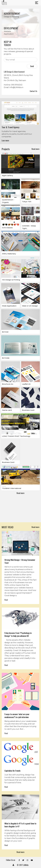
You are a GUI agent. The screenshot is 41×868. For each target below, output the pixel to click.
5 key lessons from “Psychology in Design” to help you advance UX (18, 634)
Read (6, 600)
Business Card (28, 410)
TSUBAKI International (12, 488)
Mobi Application (9, 306)
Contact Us (33, 91)
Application (9, 34)
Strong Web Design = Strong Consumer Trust (20, 561)
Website (7, 31)
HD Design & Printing (11, 280)
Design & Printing (11, 17)
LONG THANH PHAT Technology (16, 436)
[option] (20, 123)
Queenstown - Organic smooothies (8, 202)
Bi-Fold (5, 332)
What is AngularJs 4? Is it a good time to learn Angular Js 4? (20, 825)
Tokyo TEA (27, 202)
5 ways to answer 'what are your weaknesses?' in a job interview (17, 716)
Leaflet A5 (26, 384)
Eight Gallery (7, 175)
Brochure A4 (8, 384)
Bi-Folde (6, 358)
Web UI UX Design (30, 306)
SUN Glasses (7, 228)
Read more (35, 149)
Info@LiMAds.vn (16, 87)
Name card (7, 410)
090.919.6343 (17, 85)
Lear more (5, 140)
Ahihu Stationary (9, 254)
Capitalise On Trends (12, 771)
